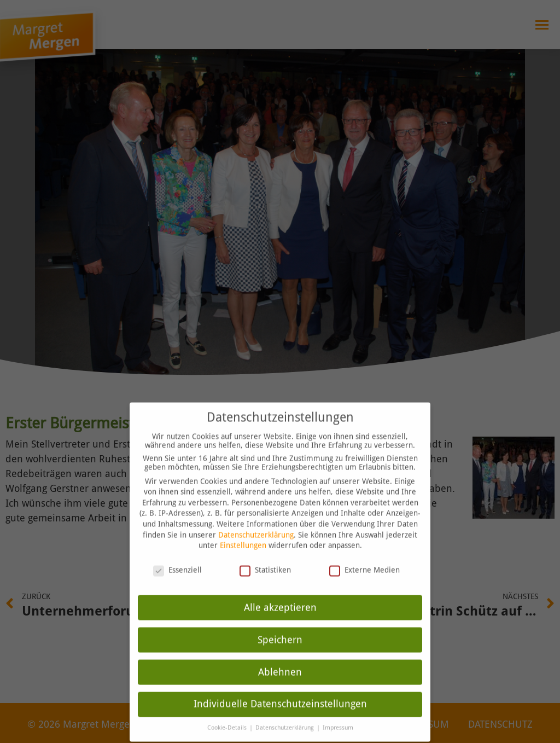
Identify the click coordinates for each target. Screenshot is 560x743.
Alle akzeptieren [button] (280, 586)
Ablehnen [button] (280, 651)
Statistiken (265, 548)
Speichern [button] (280, 618)
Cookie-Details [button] (228, 707)
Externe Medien (364, 548)
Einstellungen (243, 524)
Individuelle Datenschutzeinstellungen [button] (280, 683)
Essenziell (177, 548)
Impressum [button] (338, 707)
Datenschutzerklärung (256, 513)
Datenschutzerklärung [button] (285, 707)
